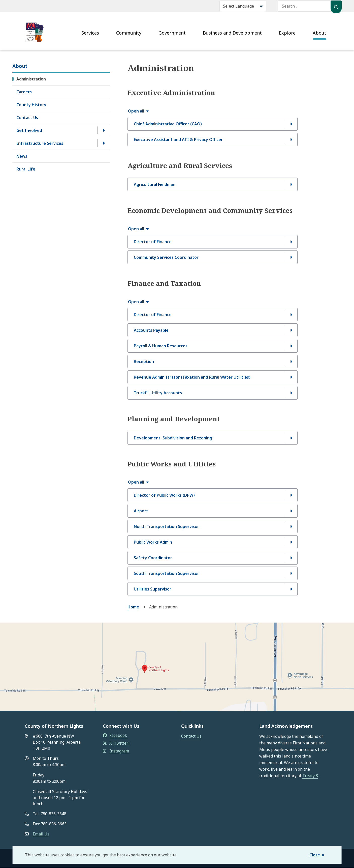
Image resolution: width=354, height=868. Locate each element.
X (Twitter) (116, 743)
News (22, 156)
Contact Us (27, 118)
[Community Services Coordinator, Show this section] (213, 257)
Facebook (115, 735)
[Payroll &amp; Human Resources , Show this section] (213, 346)
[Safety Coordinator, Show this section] (213, 558)
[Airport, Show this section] (213, 511)
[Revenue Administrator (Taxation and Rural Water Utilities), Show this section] (213, 377)
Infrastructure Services (40, 143)
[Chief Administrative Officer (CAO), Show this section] (213, 124)
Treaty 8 (310, 776)
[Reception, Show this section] (213, 361)
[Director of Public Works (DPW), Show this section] (213, 495)
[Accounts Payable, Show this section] (213, 330)
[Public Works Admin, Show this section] (213, 542)
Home (133, 607)
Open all (136, 111)
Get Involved (29, 130)
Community (129, 33)
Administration (31, 79)
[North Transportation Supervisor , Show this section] (213, 526)
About (319, 33)
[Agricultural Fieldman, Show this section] (213, 184)
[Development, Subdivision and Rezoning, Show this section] (213, 438)
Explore (287, 33)
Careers (24, 92)
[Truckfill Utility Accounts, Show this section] (213, 393)
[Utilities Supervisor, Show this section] (213, 589)
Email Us (41, 834)
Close (315, 855)
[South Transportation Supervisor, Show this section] (213, 573)
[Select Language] (243, 6)
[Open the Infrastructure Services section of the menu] (104, 143)
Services (90, 33)
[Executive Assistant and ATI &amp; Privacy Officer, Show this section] (213, 139)
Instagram (116, 751)
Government (172, 33)
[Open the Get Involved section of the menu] (104, 130)
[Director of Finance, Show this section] (213, 242)
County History (31, 105)
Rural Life (26, 169)
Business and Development (232, 33)
